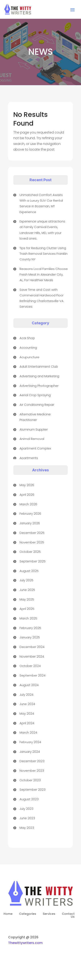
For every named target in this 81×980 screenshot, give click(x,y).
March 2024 (28, 732)
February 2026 (30, 514)
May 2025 (27, 599)
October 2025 (30, 552)
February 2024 (30, 742)
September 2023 (33, 790)
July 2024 (26, 695)
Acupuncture (29, 357)
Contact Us (68, 916)
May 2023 (27, 828)
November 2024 (32, 656)
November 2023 (32, 771)
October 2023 (30, 780)
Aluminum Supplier (34, 429)
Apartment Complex (35, 448)
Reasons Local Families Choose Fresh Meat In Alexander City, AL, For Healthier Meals (44, 274)
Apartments (29, 458)
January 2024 (30, 752)
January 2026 (30, 523)
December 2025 (32, 533)
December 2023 (32, 761)
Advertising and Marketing (39, 376)
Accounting (28, 348)
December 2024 (32, 647)
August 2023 (29, 799)
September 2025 (33, 561)
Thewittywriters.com (25, 943)
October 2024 (30, 666)
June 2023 (27, 818)
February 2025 (30, 628)
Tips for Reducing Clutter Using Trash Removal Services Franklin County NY (44, 254)
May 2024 (27, 713)
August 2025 (29, 571)
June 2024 (27, 704)
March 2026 (28, 504)
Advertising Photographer (39, 386)
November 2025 (32, 542)
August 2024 (29, 685)
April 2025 (27, 609)
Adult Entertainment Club (39, 366)
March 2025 (28, 618)
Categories (28, 914)
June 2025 (27, 590)
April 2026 (27, 495)
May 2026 (27, 485)
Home (8, 914)
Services (49, 914)
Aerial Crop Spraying (35, 395)
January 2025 (30, 637)
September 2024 (33, 675)
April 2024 (27, 723)
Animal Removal (32, 439)
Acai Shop (27, 338)
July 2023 (26, 809)
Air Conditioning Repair (37, 405)
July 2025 (26, 580)
